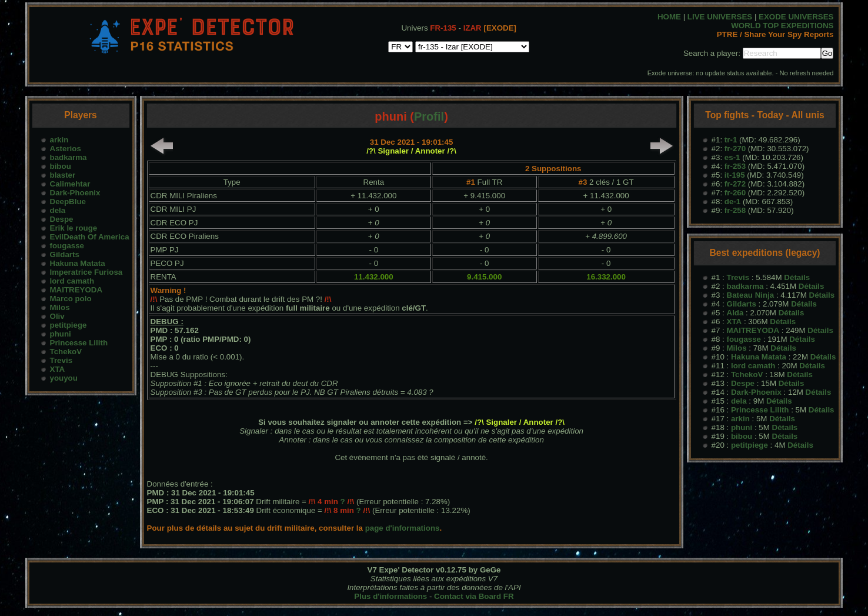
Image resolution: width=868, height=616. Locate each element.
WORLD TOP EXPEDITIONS (782, 26)
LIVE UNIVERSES (720, 17)
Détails (797, 277)
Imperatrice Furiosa (86, 272)
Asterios (66, 149)
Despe (62, 219)
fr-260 (735, 193)
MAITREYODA (76, 290)
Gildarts (65, 254)
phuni (61, 334)
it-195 (735, 175)
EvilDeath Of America (90, 237)
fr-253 (735, 166)
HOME (669, 17)
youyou (64, 378)
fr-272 (735, 184)
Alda (735, 313)
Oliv (57, 316)
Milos (60, 307)
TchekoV (66, 352)
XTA (58, 369)
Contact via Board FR (474, 596)
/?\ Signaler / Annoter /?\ (411, 151)
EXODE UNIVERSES (796, 17)
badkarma (69, 157)
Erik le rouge (74, 228)
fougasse (67, 246)
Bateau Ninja (751, 295)
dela (58, 210)
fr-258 (735, 210)
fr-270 (735, 149)
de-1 (732, 202)
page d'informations (403, 528)
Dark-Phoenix (75, 193)
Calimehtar (70, 184)
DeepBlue (68, 202)
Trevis (61, 360)
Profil (429, 116)
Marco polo (71, 299)
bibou (61, 166)
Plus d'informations (390, 596)
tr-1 (731, 140)
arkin (59, 140)
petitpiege (69, 325)
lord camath (72, 281)
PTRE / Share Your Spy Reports (775, 34)
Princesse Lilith (79, 343)
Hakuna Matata (78, 263)
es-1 (732, 157)
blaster (63, 175)
